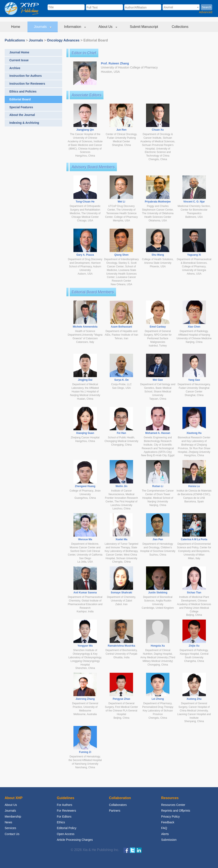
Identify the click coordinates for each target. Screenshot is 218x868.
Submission (169, 840)
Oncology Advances (63, 40)
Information (75, 27)
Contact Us (12, 834)
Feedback (168, 822)
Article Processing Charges (75, 840)
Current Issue (19, 60)
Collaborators (118, 805)
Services (10, 828)
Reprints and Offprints (176, 811)
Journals (43, 27)
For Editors (64, 817)
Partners (115, 811)
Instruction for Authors (26, 76)
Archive (15, 68)
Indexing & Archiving (24, 123)
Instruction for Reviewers (27, 84)
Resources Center (173, 805)
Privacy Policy (170, 817)
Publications (15, 40)
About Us (108, 27)
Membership (13, 817)
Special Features (21, 107)
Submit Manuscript (144, 27)
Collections (181, 27)
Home (16, 27)
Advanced (206, 12)
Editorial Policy (67, 828)
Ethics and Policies (23, 91)
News (8, 822)
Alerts (165, 834)
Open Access (66, 834)
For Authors (65, 805)
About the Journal (22, 115)
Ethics (61, 822)
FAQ (164, 828)
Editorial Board (20, 99)
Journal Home (19, 52)
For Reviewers (66, 811)
